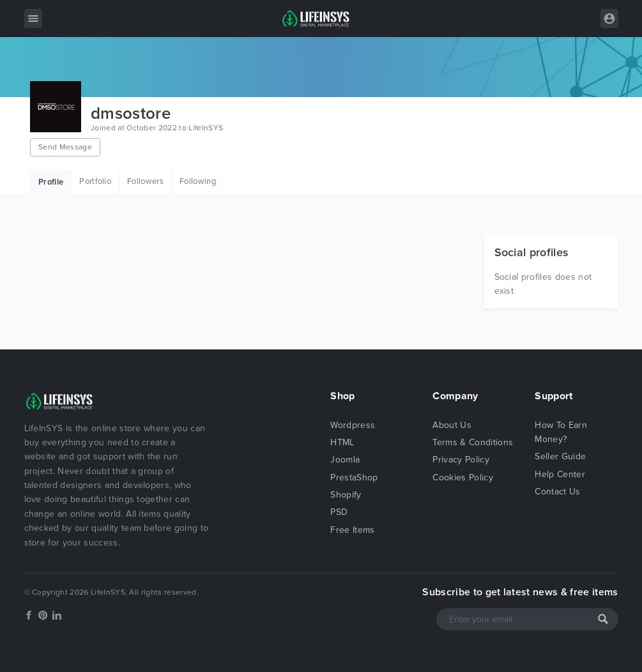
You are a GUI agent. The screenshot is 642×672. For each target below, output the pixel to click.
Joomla (345, 460)
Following (198, 181)
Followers (145, 181)
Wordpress (353, 425)
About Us (452, 425)
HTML (342, 442)
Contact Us (557, 492)
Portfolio (95, 181)
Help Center (560, 474)
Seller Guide (560, 456)
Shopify (346, 495)
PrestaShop (354, 477)
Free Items (352, 530)
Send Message (65, 147)
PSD (339, 512)
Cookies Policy (462, 477)
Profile (51, 182)
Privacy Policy (461, 460)
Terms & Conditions (473, 442)
